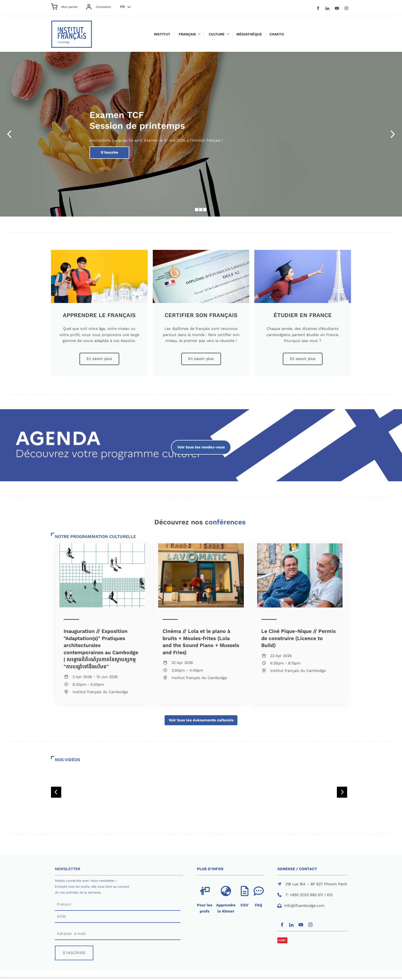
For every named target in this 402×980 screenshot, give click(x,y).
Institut (162, 34)
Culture (217, 34)
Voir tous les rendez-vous (201, 443)
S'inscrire (98, 149)
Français (187, 34)
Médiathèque (249, 34)
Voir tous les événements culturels (201, 718)
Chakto (277, 34)
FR (123, 7)
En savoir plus (99, 356)
